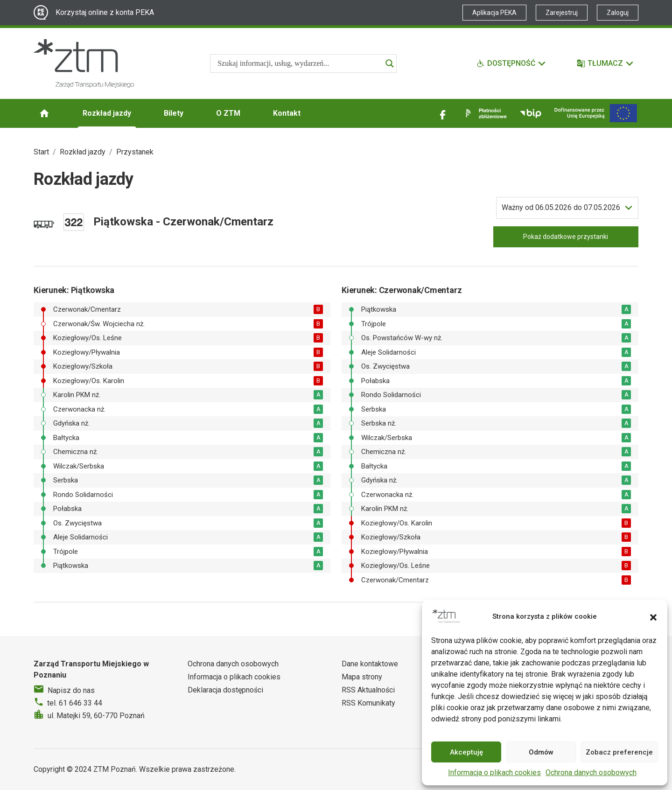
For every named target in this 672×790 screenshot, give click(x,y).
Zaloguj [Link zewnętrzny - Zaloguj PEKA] (618, 13)
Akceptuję (466, 752)
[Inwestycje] (596, 113)
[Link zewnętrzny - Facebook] (443, 113)
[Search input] (299, 63)
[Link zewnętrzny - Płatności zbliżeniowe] (484, 113)
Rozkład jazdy (107, 113)
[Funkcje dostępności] (511, 63)
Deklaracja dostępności (225, 690)
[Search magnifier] (390, 63)
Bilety (174, 113)
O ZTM (228, 113)
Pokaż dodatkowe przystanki (566, 237)
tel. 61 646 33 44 (75, 703)
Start (41, 152)
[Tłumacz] (605, 63)
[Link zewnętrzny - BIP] (531, 113)
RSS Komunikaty (368, 703)
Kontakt (287, 113)
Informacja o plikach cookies (494, 773)
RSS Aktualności (368, 690)
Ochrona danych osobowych (591, 773)
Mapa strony (362, 677)
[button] (653, 616)
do (561, 208)
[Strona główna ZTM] (84, 63)
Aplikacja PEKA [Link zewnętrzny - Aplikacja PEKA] (494, 13)
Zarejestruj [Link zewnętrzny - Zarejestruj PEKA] (562, 13)
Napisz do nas (71, 690)
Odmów (541, 752)
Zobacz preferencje (619, 752)
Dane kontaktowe (370, 664)
